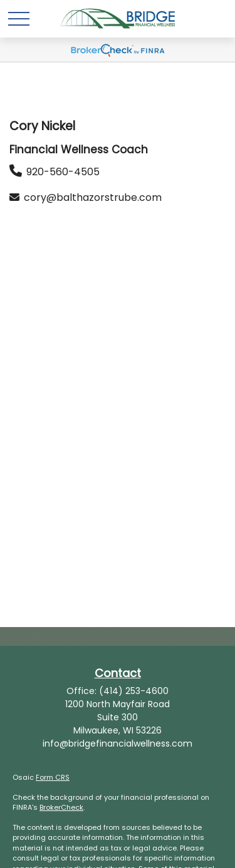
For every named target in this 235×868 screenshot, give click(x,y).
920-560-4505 (63, 172)
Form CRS (53, 777)
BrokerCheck (61, 807)
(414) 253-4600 (134, 691)
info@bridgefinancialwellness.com (118, 743)
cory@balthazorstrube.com (93, 197)
